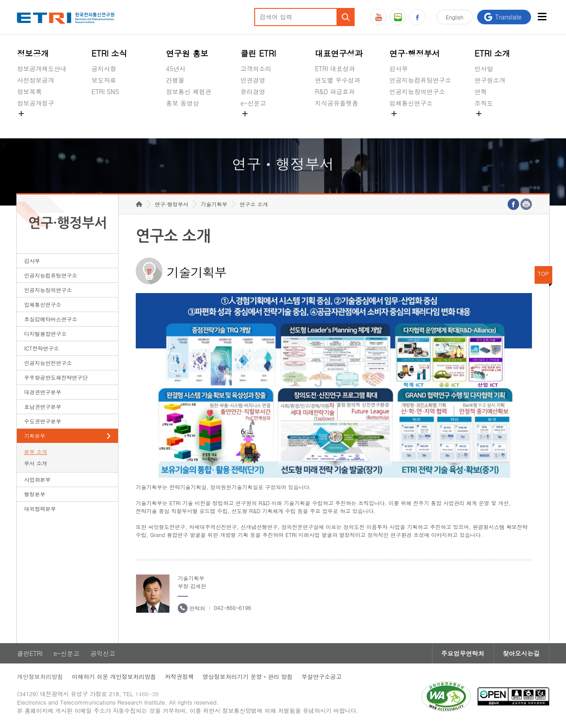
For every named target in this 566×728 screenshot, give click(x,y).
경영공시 (29, 124)
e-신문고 (253, 103)
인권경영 (253, 80)
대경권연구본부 (42, 392)
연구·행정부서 (415, 53)
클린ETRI (30, 653)
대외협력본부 (40, 509)
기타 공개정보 (494, 124)
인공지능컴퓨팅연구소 (421, 80)
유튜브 (378, 17)
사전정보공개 (35, 80)
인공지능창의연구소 (417, 91)
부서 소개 (35, 463)
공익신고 (253, 124)
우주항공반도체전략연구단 (56, 377)
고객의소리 (256, 69)
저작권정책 (179, 677)
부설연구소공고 (322, 677)
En (455, 17)
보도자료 (104, 80)
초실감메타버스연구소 (421, 124)
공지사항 (104, 69)
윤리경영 (253, 91)
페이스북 (417, 17)
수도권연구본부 (42, 421)
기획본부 (34, 436)
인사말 (484, 69)
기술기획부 (214, 204)
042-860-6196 (233, 608)
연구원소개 (490, 80)
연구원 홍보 (187, 53)
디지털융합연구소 (45, 334)
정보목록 (29, 91)
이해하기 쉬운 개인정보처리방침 (114, 677)
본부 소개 (35, 452)
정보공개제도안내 (42, 69)
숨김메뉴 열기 (21, 114)
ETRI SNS (105, 91)
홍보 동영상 (182, 103)
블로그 (398, 17)
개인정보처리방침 (40, 677)
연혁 (481, 91)
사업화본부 (37, 479)
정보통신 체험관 (189, 91)
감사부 (399, 69)
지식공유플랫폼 (337, 103)
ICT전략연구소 (41, 348)
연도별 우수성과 (338, 80)
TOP (543, 273)
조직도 (484, 103)
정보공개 (33, 53)
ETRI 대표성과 (335, 69)
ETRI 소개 (492, 53)
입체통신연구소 (411, 103)
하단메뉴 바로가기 (0, 0)
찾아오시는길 (521, 653)
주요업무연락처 (463, 653)
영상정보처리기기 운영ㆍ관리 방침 (248, 677)
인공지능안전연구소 (48, 363)
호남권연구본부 (42, 406)
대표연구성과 (339, 53)
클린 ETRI (258, 53)
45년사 (176, 69)
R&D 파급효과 (335, 91)
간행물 (175, 80)
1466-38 (147, 694)
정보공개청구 (35, 103)
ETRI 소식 (109, 53)
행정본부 (34, 494)
